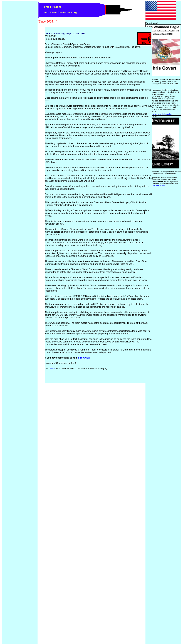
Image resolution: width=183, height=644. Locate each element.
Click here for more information (159, 114)
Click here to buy (158, 186)
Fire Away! (84, 358)
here (53, 368)
